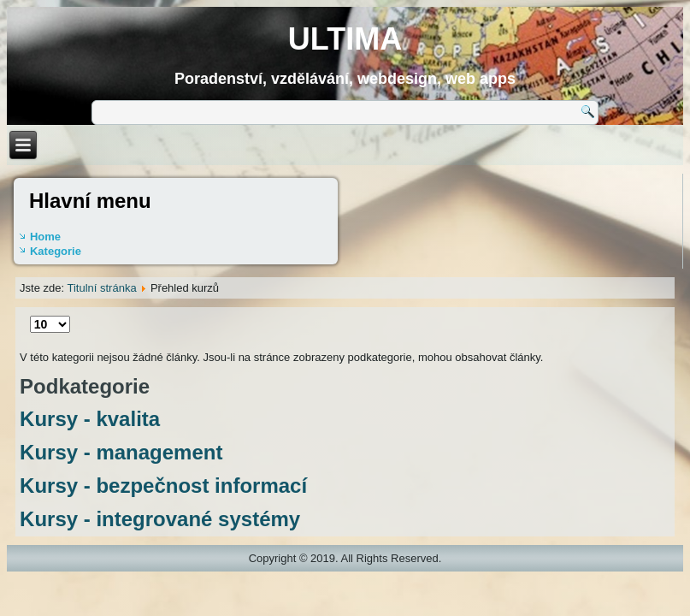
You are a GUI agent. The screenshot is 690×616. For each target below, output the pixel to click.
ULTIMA (345, 39)
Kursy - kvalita (90, 419)
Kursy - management (121, 452)
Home (45, 237)
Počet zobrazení (30, 316)
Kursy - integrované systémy (160, 519)
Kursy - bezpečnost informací (163, 486)
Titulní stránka (101, 288)
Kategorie (56, 251)
